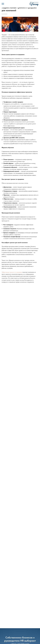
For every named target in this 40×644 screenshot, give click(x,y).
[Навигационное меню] (3, 4)
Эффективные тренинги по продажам (12, 272)
